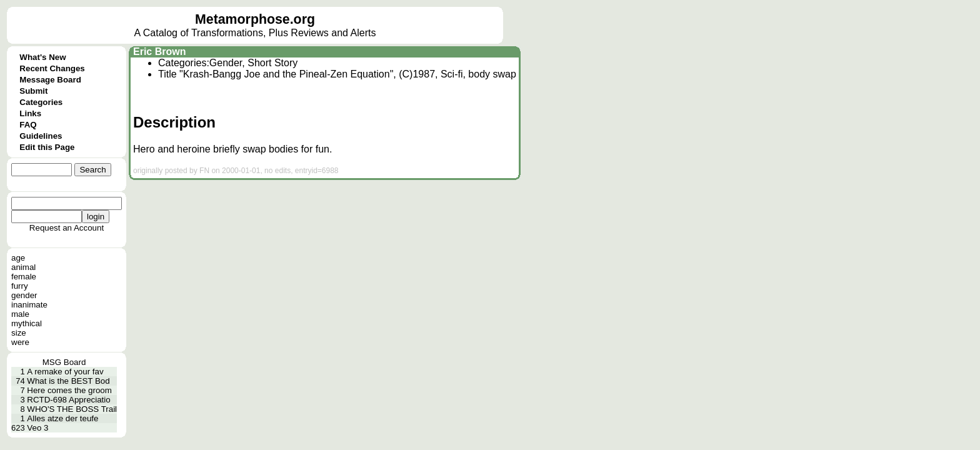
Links (30, 113)
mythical (27, 323)
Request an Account (67, 228)
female (24, 277)
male (20, 314)
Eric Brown (159, 52)
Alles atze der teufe (62, 418)
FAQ (28, 125)
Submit (33, 91)
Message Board (50, 80)
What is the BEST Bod (68, 381)
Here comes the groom (69, 390)
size (19, 333)
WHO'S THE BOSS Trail (72, 409)
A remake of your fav (65, 372)
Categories (41, 102)
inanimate (29, 305)
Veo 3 (37, 428)
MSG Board (64, 362)
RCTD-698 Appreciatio (68, 400)
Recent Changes (52, 68)
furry (20, 286)
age (18, 258)
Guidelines (41, 136)
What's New (42, 57)
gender (24, 295)
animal (23, 267)
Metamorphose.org (255, 19)
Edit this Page (47, 147)
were (20, 342)
